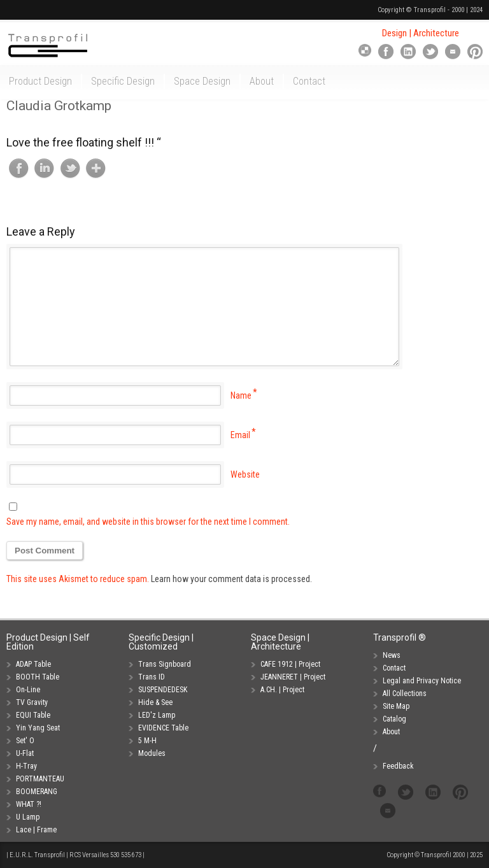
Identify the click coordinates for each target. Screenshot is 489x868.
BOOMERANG (37, 792)
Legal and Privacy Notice (422, 681)
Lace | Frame (36, 830)
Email (240, 435)
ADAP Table (33, 664)
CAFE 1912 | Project (290, 664)
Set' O (25, 741)
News (392, 655)
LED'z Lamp (157, 715)
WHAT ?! (29, 804)
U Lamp (28, 817)
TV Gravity (32, 702)
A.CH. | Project (282, 690)
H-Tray (26, 766)
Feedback (398, 766)
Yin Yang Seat (38, 728)
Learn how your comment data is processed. (231, 579)
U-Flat (25, 753)
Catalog (394, 719)
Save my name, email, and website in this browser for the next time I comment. (148, 522)
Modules (152, 753)
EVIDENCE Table (163, 728)
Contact (394, 668)
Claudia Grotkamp (59, 106)
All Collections (405, 694)
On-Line (28, 690)
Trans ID (152, 677)
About (391, 732)
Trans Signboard (165, 664)
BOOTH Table (38, 677)
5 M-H (147, 741)
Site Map (396, 706)
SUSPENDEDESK (163, 690)
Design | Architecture (421, 33)
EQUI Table (33, 715)
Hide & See (155, 702)
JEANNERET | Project (293, 677)
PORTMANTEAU (40, 779)
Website (245, 474)
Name (241, 395)
